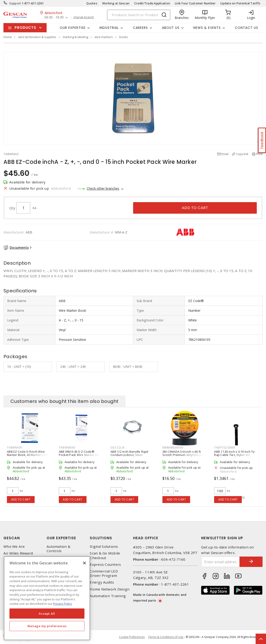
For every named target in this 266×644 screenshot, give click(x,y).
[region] (47, 598)
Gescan (12, 538)
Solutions (101, 538)
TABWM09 (14, 447)
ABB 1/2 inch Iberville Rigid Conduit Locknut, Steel (129, 453)
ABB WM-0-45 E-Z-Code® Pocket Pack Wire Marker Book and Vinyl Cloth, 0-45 (81, 455)
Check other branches (103, 188)
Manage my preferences (47, 626)
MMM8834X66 (173, 447)
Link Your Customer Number (195, 3)
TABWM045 (67, 447)
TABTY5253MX (225, 447)
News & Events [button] (207, 28)
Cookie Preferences (132, 637)
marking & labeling (75, 37)
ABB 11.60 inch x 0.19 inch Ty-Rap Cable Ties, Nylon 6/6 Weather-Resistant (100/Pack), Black (236, 456)
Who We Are (14, 547)
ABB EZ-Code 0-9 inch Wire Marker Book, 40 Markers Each (29, 453)
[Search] (139, 15)
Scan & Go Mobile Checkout (105, 555)
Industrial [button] (109, 28)
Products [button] (25, 28)
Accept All (47, 614)
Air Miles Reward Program (18, 555)
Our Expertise (61, 538)
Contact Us (247, 28)
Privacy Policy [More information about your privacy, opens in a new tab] (63, 604)
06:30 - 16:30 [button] (54, 17)
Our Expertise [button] (73, 28)
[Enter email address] (220, 562)
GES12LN (117, 447)
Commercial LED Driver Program (104, 573)
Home (8, 37)
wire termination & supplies (37, 37)
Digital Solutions (104, 547)
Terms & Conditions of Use (166, 637)
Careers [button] (140, 28)
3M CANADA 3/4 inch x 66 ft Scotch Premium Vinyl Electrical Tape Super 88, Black (184, 455)
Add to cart (195, 208)
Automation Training (108, 596)
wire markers (104, 37)
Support (15, 3)
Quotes (92, 3)
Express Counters (105, 565)
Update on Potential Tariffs (240, 3)
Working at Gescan (116, 3)
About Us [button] (171, 28)
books (124, 37)
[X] (84, 563)
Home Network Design (110, 589)
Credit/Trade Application (152, 3)
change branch (84, 17)
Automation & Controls (58, 549)
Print (259, 154)
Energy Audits (102, 582)
